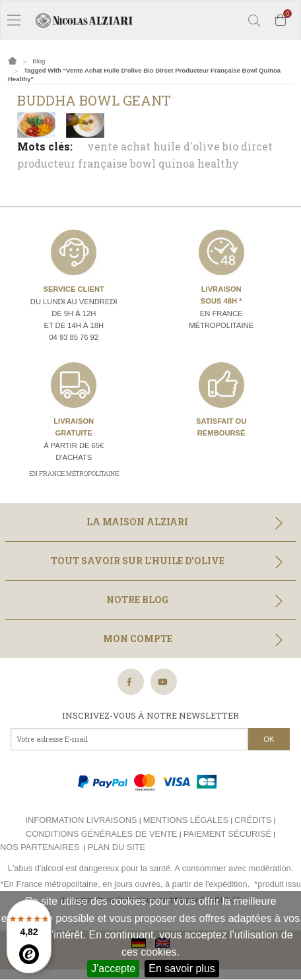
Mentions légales (186, 820)
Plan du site (117, 847)
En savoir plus (182, 968)
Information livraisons (82, 820)
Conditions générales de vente (102, 834)
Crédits (253, 820)
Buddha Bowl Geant (94, 100)
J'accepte (113, 968)
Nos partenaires (40, 847)
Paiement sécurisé (227, 834)
